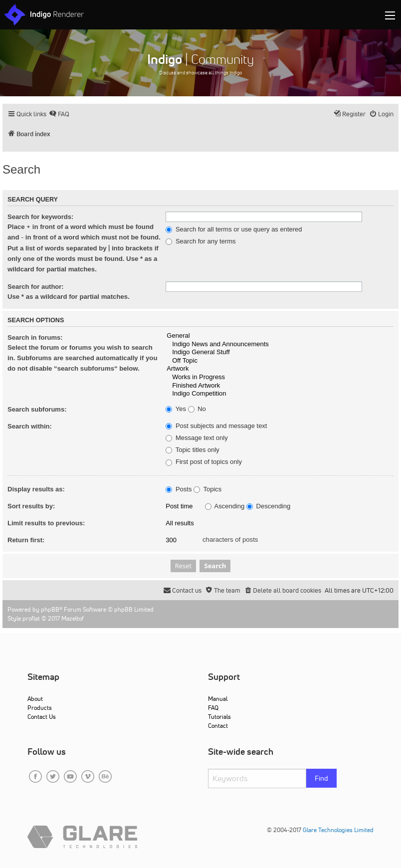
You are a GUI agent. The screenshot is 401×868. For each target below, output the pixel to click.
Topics (207, 489)
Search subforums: (37, 409)
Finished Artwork (280, 386)
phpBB (50, 609)
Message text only (197, 438)
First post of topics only (204, 462)
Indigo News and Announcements (280, 344)
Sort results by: (31, 506)
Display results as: (36, 489)
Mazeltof (73, 618)
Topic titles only (193, 450)
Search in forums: (35, 337)
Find (321, 778)
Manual (218, 699)
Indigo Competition (280, 394)
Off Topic (280, 361)
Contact (218, 726)
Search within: (30, 426)
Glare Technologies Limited (338, 830)
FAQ (213, 708)
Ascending (225, 506)
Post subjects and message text (216, 426)
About (35, 699)
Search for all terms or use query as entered (234, 229)
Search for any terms (200, 241)
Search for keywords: (40, 217)
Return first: (26, 540)
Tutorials (219, 717)
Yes (176, 409)
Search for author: (36, 287)
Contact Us (42, 717)
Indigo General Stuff (280, 352)
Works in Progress (280, 377)
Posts (179, 489)
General (280, 336)
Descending (268, 506)
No (197, 409)
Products (40, 708)
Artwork (280, 369)
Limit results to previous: (46, 523)
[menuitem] (59, 114)
